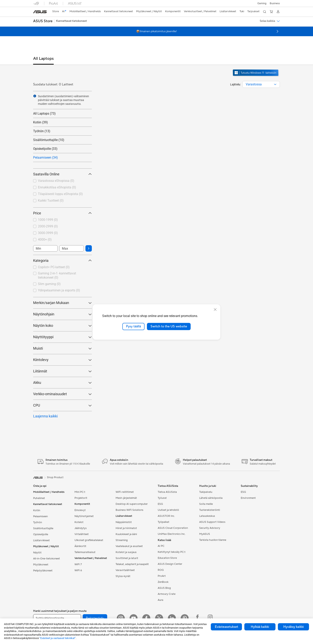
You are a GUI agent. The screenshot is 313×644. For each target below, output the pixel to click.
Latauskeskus (207, 516)
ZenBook (163, 582)
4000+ (45, 239)
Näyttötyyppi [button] (62, 337)
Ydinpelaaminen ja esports (59, 290)
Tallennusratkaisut (85, 552)
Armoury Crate (167, 594)
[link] (40, 12)
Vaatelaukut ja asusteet (129, 546)
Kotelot (79, 522)
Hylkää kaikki (260, 627)
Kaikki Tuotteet (51, 200)
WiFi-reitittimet (125, 492)
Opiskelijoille (41, 534)
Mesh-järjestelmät (126, 498)
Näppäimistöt (124, 522)
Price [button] (62, 213)
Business (275, 3)
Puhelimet (39, 498)
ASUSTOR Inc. (166, 516)
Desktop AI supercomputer (132, 504)
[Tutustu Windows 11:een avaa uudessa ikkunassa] (256, 76)
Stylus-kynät (123, 576)
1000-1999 (48, 220)
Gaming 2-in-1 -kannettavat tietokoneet (57, 275)
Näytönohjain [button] (62, 314)
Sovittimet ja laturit (127, 558)
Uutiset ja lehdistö (168, 510)
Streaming (122, 540)
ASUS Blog (164, 588)
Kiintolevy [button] (62, 360)
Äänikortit (80, 546)
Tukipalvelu (206, 492)
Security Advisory (210, 528)
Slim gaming (49, 284)
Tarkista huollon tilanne (213, 540)
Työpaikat (163, 522)
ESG (160, 504)
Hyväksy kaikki (294, 627)
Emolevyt (80, 510)
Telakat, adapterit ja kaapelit (132, 564)
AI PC (161, 546)
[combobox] (261, 84)
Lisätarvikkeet (41, 540)
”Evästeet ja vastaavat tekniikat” (57, 638)
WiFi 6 (78, 570)
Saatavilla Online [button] (62, 174)
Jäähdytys (81, 528)
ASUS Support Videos (212, 522)
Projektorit (81, 498)
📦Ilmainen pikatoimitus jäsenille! (156, 31)
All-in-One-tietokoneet (47, 559)
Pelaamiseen (40, 516)
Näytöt (37, 553)
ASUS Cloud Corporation (173, 528)
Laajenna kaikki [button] (45, 416)
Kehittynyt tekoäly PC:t (172, 552)
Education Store (167, 558)
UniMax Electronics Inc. (172, 534)
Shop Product (55, 477)
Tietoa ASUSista (167, 492)
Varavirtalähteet (125, 570)
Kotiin (37, 510)
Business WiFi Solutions (129, 510)
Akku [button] (62, 382)
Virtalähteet (82, 534)
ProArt (162, 576)
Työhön (38, 522)
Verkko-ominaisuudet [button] (62, 394)
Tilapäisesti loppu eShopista (60, 194)
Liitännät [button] (62, 371)
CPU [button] (62, 405)
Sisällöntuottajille (43, 528)
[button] (262, 3)
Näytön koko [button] (62, 325)
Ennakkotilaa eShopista (57, 187)
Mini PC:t (80, 492)
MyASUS (205, 534)
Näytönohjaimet (84, 516)
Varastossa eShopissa (56, 181)
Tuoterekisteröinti (210, 510)
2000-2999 (48, 226)
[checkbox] (62, 267)
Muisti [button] (62, 348)
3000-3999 (48, 233)
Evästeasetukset (226, 627)
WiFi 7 (78, 564)
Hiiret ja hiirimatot (126, 528)
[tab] (43, 60)
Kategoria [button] (62, 260)
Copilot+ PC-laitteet (54, 267)
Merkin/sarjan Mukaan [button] (62, 303)
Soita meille (206, 504)
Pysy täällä (133, 326)
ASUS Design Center (170, 564)
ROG (161, 570)
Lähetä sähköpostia (211, 498)
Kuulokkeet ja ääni (126, 534)
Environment (248, 498)
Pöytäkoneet (41, 565)
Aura (160, 600)
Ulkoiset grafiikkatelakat (89, 540)
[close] (215, 310)
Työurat (162, 498)
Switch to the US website (169, 326)
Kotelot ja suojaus (126, 552)
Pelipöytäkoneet (43, 571)
